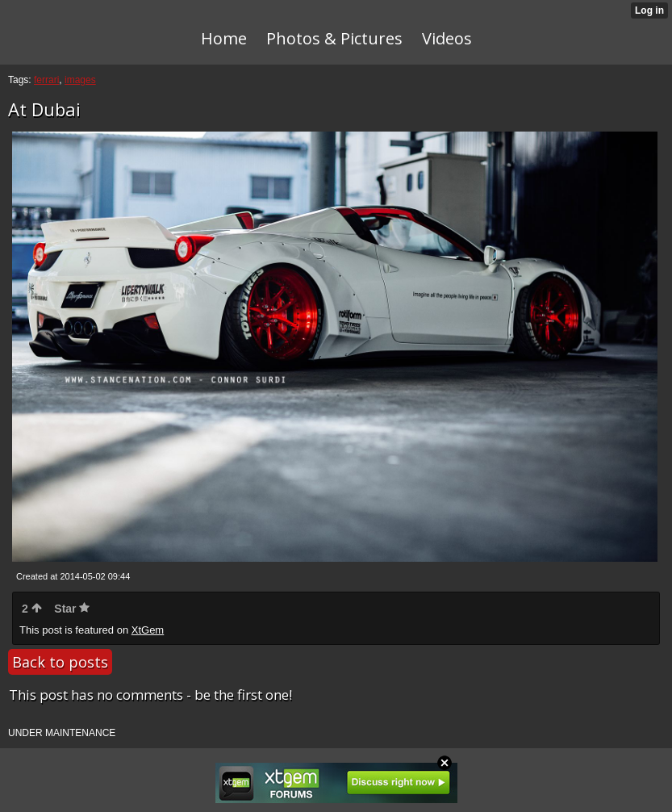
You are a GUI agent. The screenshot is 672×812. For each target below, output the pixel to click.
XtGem (148, 630)
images (80, 80)
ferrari (46, 80)
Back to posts (60, 662)
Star (72, 609)
